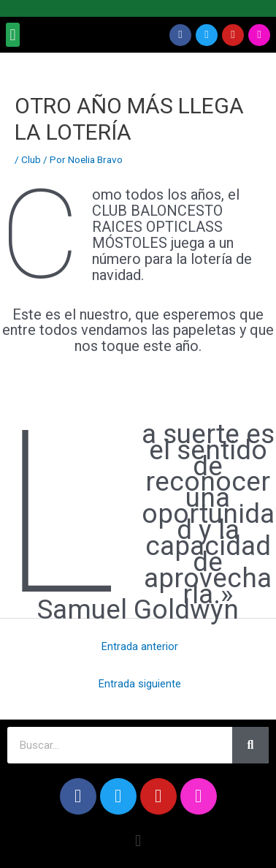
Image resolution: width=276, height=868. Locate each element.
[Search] (250, 745)
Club (31, 159)
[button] (13, 35)
